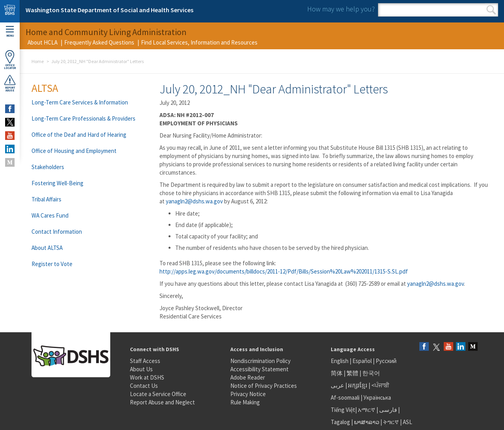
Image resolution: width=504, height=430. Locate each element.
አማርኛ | (368, 410)
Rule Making (245, 402)
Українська (377, 397)
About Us (141, 369)
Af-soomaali (345, 397)
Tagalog (340, 422)
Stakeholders (48, 167)
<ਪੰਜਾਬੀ (380, 385)
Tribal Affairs (46, 199)
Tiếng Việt (343, 410)
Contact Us (144, 386)
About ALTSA (47, 248)
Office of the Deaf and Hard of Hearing (79, 135)
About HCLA (43, 42)
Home (38, 61)
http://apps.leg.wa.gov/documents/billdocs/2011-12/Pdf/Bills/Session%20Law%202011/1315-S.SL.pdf (284, 271)
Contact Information (57, 232)
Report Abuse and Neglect (162, 402)
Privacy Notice (248, 394)
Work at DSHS (147, 377)
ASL (408, 422)
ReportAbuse (10, 83)
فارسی (387, 410)
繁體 (353, 373)
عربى (337, 385)
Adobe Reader (248, 377)
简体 (337, 373)
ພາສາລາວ (367, 422)
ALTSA (45, 88)
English (340, 361)
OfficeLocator (10, 60)
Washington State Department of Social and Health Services (109, 10)
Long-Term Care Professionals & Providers (83, 118)
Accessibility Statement (259, 369)
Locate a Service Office (158, 394)
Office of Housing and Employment (74, 151)
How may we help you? (341, 9)
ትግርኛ (391, 422)
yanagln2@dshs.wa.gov (194, 201)
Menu (10, 32)
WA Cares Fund (50, 215)
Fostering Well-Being (57, 183)
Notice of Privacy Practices (264, 386)
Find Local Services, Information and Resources (199, 42)
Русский (386, 361)
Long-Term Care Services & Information (80, 102)
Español (362, 361)
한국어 (371, 373)
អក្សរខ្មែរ (358, 385)
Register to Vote (52, 264)
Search (491, 10)
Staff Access (145, 361)
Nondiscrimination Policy (260, 361)
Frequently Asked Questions (99, 42)
